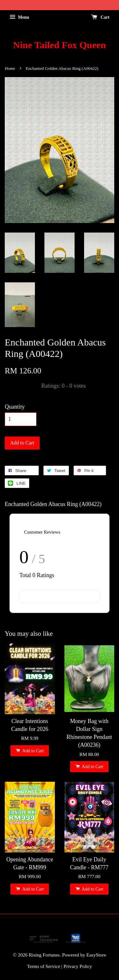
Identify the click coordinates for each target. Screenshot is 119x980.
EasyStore (96, 955)
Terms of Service (43, 966)
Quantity (15, 407)
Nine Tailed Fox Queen (60, 45)
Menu (19, 17)
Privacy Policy (78, 966)
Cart (100, 17)
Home (10, 68)
